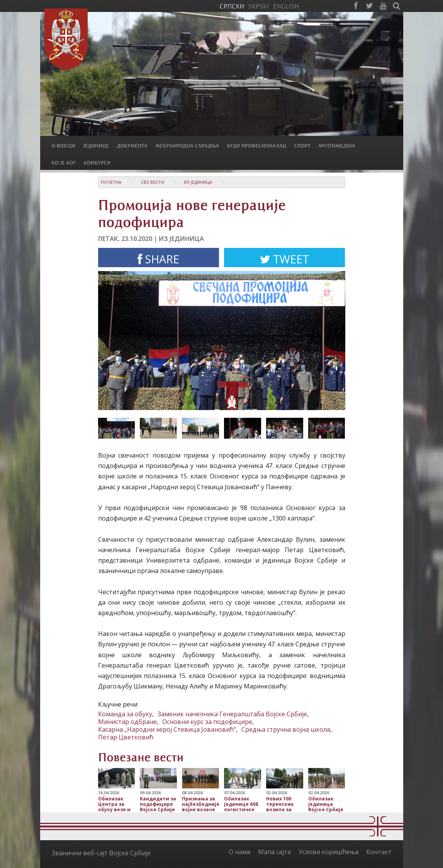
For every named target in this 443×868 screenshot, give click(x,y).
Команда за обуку (125, 714)
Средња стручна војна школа (286, 729)
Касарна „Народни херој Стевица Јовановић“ (167, 729)
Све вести (153, 182)
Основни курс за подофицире (207, 722)
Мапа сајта (274, 852)
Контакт (379, 852)
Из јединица (198, 182)
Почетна (111, 182)
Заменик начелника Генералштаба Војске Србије (232, 714)
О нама (239, 852)
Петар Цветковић (126, 737)
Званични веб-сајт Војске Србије (101, 853)
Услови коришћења (328, 852)
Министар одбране (127, 722)
